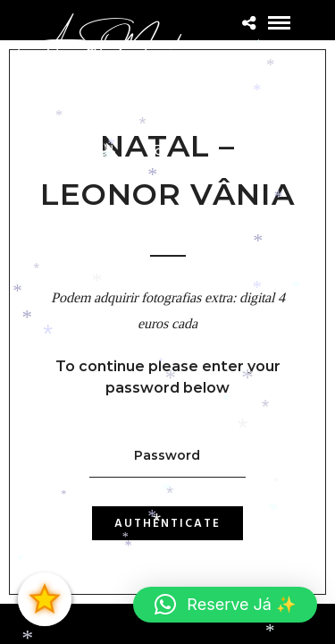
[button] (225, 605)
